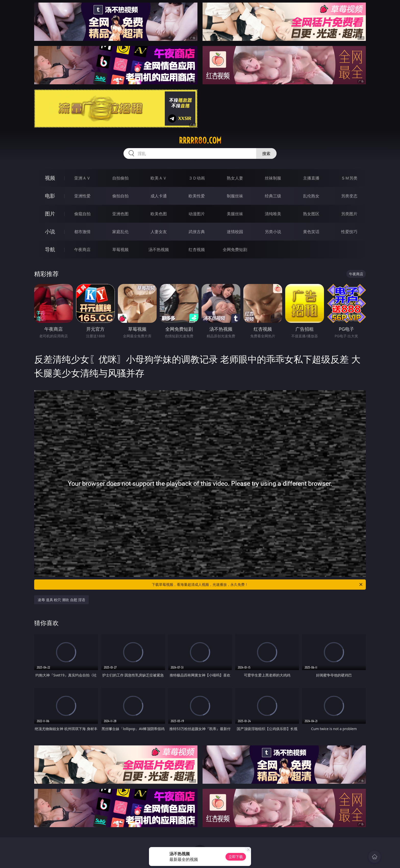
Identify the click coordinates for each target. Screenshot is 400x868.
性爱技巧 (349, 232)
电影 (50, 196)
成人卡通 (159, 196)
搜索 (266, 153)
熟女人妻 (235, 178)
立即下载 (236, 857)
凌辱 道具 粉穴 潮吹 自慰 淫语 (61, 600)
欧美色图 (159, 214)
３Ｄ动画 (197, 178)
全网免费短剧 (235, 249)
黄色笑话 (311, 232)
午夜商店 (82, 249)
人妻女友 (159, 232)
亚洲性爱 (82, 196)
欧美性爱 (197, 196)
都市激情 (82, 232)
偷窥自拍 (82, 214)
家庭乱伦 (120, 232)
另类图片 (349, 214)
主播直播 (311, 178)
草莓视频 (120, 249)
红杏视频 (197, 249)
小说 (50, 231)
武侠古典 (197, 232)
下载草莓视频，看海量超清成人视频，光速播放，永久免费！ (258, 585)
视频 (50, 178)
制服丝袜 (235, 196)
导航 (50, 249)
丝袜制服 (273, 178)
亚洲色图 (120, 214)
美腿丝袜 (235, 214)
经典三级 (273, 196)
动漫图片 (197, 214)
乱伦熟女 (311, 196)
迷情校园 (235, 232)
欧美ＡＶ (159, 178)
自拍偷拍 (120, 178)
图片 (50, 214)
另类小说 (273, 232)
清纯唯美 (273, 214)
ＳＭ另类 (349, 178)
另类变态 (349, 196)
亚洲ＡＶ (82, 178)
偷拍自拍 (120, 196)
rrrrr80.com (200, 140)
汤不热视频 (159, 249)
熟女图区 (311, 214)
